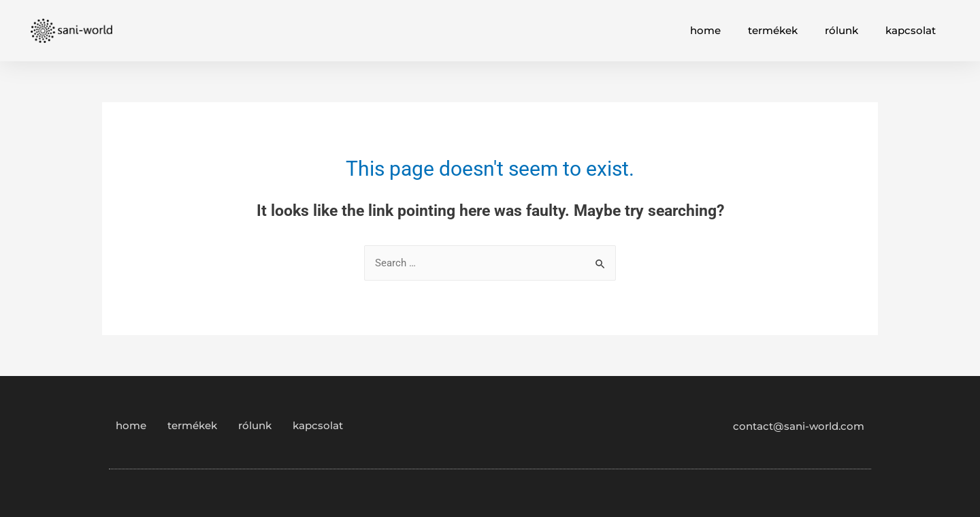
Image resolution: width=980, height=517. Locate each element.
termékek (773, 30)
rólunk (842, 30)
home (705, 30)
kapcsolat (911, 30)
